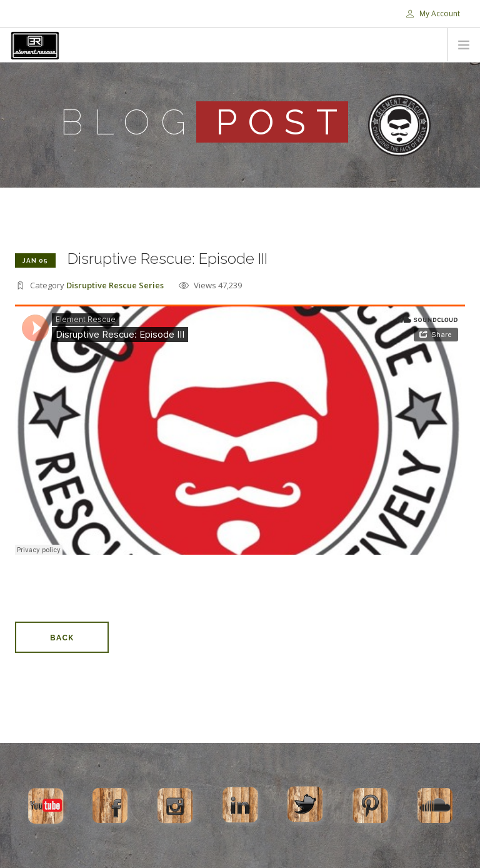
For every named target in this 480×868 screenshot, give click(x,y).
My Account (433, 13)
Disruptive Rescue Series (115, 285)
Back (62, 638)
